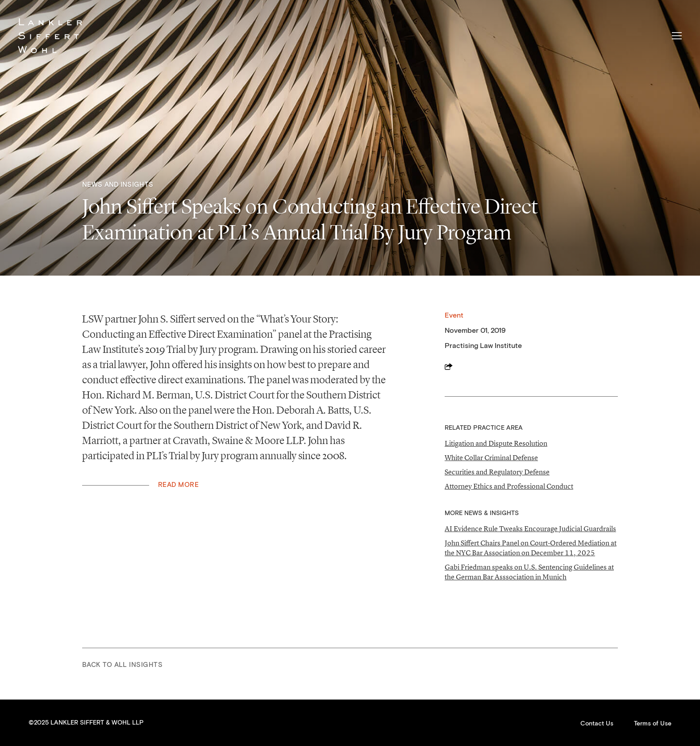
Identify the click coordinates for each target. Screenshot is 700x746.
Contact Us (597, 724)
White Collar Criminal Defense (491, 457)
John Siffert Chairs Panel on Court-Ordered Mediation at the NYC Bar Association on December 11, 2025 (531, 548)
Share (449, 366)
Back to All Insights (122, 665)
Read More (178, 485)
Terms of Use (653, 724)
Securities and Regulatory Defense (497, 472)
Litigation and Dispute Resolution (496, 443)
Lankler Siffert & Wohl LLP (50, 36)
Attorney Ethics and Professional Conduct (509, 486)
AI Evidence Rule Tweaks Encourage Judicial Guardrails (530, 528)
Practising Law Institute (483, 346)
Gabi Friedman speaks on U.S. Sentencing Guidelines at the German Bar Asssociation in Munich (529, 572)
